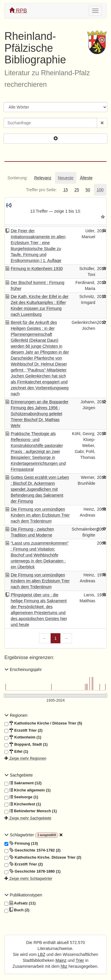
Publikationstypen (23, 895)
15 (66, 190)
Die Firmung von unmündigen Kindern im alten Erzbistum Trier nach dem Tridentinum (40, 515)
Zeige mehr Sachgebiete (28, 818)
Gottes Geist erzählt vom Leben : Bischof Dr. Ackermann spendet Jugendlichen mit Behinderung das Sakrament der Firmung (40, 489)
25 (77, 190)
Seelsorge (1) (21, 797)
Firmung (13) (21, 843)
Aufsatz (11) (20, 903)
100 (100, 190)
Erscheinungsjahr (23, 669)
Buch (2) (17, 910)
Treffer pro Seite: (41, 190)
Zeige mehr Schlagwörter (28, 878)
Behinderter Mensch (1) (31, 811)
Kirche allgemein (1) (28, 790)
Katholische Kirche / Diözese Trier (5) (43, 723)
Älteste (86, 178)
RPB (18, 11)
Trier (80, 960)
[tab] (17, 178)
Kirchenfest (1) (23, 804)
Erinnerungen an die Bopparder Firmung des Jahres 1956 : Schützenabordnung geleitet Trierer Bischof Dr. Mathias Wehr (40, 414)
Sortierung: (17, 178)
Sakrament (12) (23, 783)
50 (88, 190)
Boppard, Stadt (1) (26, 744)
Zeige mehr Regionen (25, 758)
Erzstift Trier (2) (24, 730)
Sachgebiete (19, 775)
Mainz (61, 960)
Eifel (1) (16, 752)
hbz (64, 966)
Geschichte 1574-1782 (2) (33, 850)
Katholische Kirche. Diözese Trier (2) (43, 857)
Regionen (16, 715)
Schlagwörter (20, 835)
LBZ (42, 954)
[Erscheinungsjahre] (55, 701)
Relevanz (43, 178)
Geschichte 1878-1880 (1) (33, 871)
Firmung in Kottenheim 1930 (37, 269)
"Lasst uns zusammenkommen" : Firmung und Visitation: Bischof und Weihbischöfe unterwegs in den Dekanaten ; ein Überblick (40, 555)
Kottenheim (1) (23, 737)
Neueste (66, 178)
